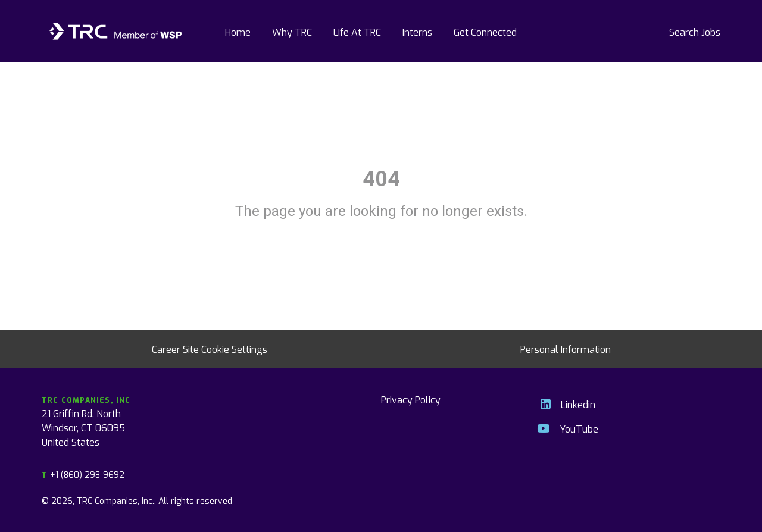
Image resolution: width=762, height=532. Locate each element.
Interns (417, 32)
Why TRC (292, 32)
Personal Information (566, 349)
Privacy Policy (411, 399)
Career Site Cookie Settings (210, 349)
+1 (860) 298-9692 (83, 475)
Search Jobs (695, 32)
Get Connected (485, 32)
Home (238, 32)
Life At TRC (357, 32)
